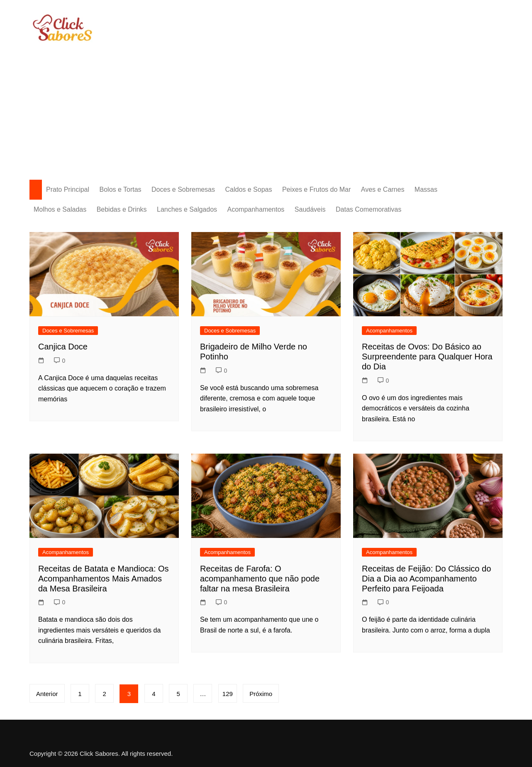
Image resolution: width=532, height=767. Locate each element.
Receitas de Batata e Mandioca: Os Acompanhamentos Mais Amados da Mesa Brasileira (104, 579)
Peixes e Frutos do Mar (316, 189)
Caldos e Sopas (248, 189)
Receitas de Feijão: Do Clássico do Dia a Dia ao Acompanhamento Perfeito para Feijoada (426, 579)
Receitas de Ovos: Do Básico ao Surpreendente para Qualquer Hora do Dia (427, 357)
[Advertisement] (266, 105)
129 (228, 694)
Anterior (47, 694)
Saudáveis (310, 209)
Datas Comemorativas (368, 209)
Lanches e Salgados (187, 209)
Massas (426, 189)
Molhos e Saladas (60, 209)
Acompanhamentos (256, 209)
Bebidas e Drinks (122, 209)
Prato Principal (68, 189)
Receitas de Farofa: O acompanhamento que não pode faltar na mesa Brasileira (260, 579)
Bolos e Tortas (121, 189)
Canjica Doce (63, 347)
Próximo (261, 694)
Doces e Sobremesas (183, 189)
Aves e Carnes (383, 189)
